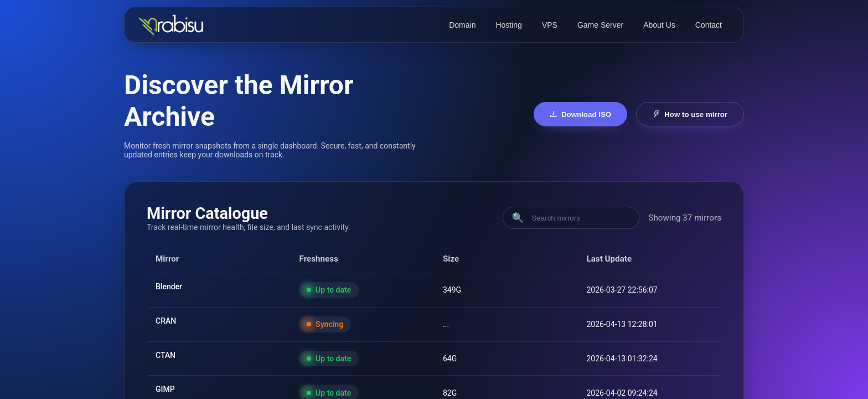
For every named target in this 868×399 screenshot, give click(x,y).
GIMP (165, 389)
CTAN (166, 355)
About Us (659, 25)
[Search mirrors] (580, 218)
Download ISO (581, 114)
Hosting (508, 25)
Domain (462, 25)
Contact (709, 25)
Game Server (600, 25)
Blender (169, 287)
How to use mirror (690, 114)
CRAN (166, 321)
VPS (550, 25)
